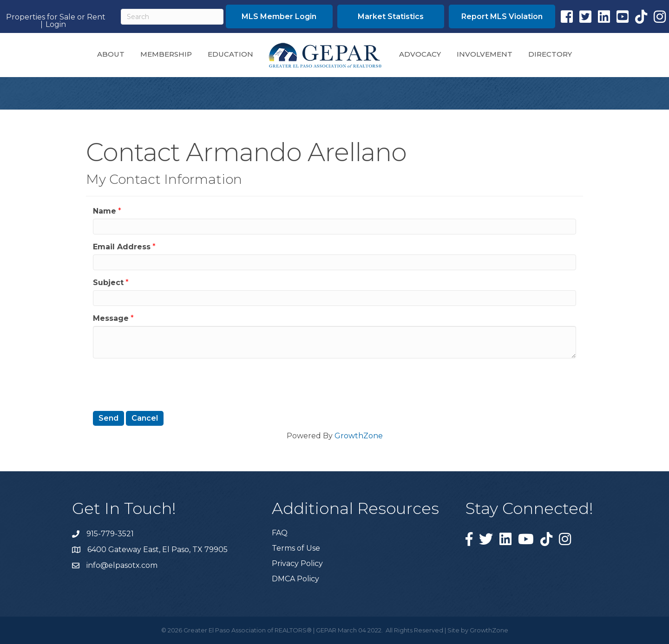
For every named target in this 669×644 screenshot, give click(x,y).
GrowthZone (359, 436)
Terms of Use (296, 548)
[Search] (172, 17)
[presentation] (164, 384)
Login (56, 25)
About (111, 54)
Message (111, 318)
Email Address (122, 247)
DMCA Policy (295, 579)
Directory (550, 54)
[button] (279, 16)
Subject (108, 283)
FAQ (280, 533)
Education (230, 54)
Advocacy (420, 54)
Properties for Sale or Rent (56, 17)
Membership (166, 54)
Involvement (485, 54)
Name (105, 211)
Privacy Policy (297, 563)
